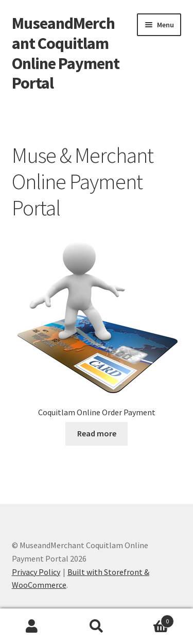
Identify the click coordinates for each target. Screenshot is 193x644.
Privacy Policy (36, 572)
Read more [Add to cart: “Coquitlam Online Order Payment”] (97, 433)
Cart (151, 619)
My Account (32, 626)
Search (97, 626)
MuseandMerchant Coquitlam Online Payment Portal (66, 53)
